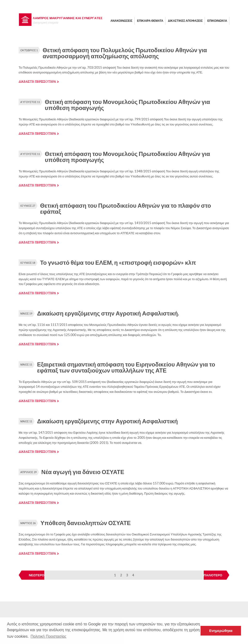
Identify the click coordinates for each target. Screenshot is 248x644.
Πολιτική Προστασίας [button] (48, 636)
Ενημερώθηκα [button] (221, 631)
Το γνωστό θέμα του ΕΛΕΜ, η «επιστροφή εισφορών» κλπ (118, 262)
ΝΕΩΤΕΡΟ (37, 575)
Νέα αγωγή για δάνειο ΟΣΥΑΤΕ (83, 472)
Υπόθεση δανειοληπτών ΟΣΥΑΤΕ (86, 523)
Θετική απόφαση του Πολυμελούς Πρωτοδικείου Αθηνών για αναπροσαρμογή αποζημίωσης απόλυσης (125, 53)
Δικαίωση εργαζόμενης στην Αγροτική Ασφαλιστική (107, 421)
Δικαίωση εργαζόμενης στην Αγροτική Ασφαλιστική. (108, 313)
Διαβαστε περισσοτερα (37, 82)
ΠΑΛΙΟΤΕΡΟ (213, 575)
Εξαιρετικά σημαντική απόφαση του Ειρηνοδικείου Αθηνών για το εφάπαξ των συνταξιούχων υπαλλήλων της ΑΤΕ (126, 367)
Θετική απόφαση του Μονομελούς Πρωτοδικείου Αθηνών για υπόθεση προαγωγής (127, 105)
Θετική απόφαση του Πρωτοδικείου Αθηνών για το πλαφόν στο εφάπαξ (125, 208)
